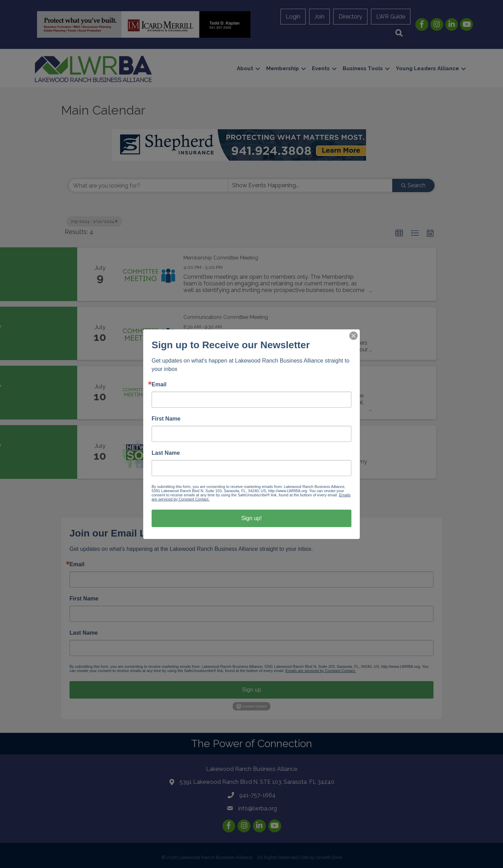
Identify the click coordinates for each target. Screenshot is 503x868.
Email (159, 385)
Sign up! (252, 518)
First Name (166, 419)
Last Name (166, 453)
